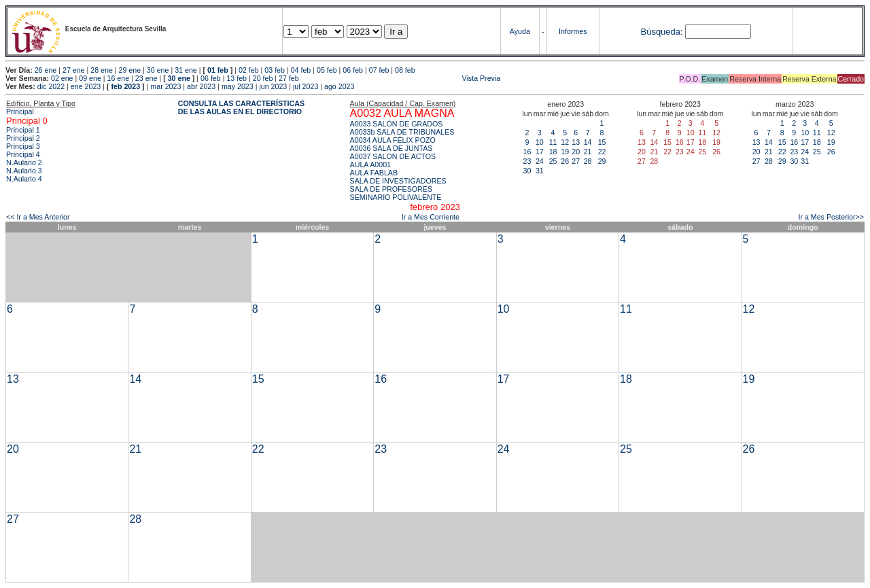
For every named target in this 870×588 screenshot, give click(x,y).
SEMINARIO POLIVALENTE (396, 197)
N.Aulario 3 (24, 171)
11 (553, 142)
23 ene (146, 78)
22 (602, 152)
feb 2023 (125, 86)
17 (540, 152)
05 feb (327, 70)
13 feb (237, 78)
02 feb (249, 70)
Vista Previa (401, 78)
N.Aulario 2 (24, 162)
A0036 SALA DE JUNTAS (391, 148)
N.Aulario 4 (24, 179)
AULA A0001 (370, 165)
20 (576, 152)
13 (576, 142)
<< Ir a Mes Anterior (38, 217)
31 (540, 171)
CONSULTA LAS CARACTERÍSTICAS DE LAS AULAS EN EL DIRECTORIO (241, 107)
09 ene (90, 78)
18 (553, 152)
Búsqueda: (661, 32)
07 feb (379, 70)
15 (602, 142)
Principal (20, 111)
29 (602, 161)
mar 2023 (166, 86)
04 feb (301, 70)
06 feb (353, 70)
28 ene (102, 70)
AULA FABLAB (374, 173)
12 (565, 142)
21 (588, 152)
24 (540, 161)
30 (527, 171)
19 (565, 152)
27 (576, 161)
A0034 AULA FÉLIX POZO (393, 140)
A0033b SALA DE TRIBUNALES (402, 132)
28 (588, 161)
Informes (573, 31)
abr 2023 (201, 86)
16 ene (119, 78)
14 (588, 142)
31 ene (186, 70)
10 (540, 142)
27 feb (289, 78)
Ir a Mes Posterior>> (831, 217)
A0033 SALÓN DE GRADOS (397, 124)
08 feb (405, 70)
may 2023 (238, 86)
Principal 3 (23, 146)
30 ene (158, 70)
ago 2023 (339, 86)
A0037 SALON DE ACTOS (393, 156)
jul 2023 (306, 86)
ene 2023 (86, 86)
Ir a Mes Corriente (431, 217)
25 (553, 161)
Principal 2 (23, 138)
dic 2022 (51, 86)
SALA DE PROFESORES (391, 189)
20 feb (263, 78)
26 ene (46, 70)
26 (565, 161)
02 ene (62, 78)
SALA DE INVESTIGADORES (398, 181)
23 (527, 161)
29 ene (130, 70)
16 (527, 152)
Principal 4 (23, 154)
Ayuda (520, 31)
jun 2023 (273, 86)
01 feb (218, 70)
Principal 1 (23, 130)
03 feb (275, 70)
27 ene (74, 70)
